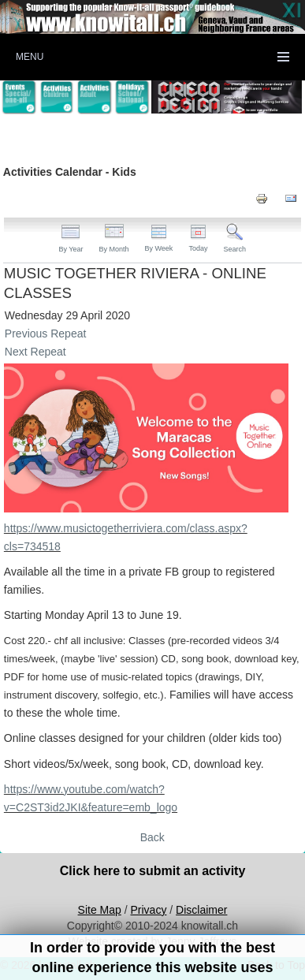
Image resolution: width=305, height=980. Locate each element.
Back (152, 837)
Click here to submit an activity (153, 871)
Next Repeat (35, 352)
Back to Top (276, 965)
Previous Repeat (46, 333)
